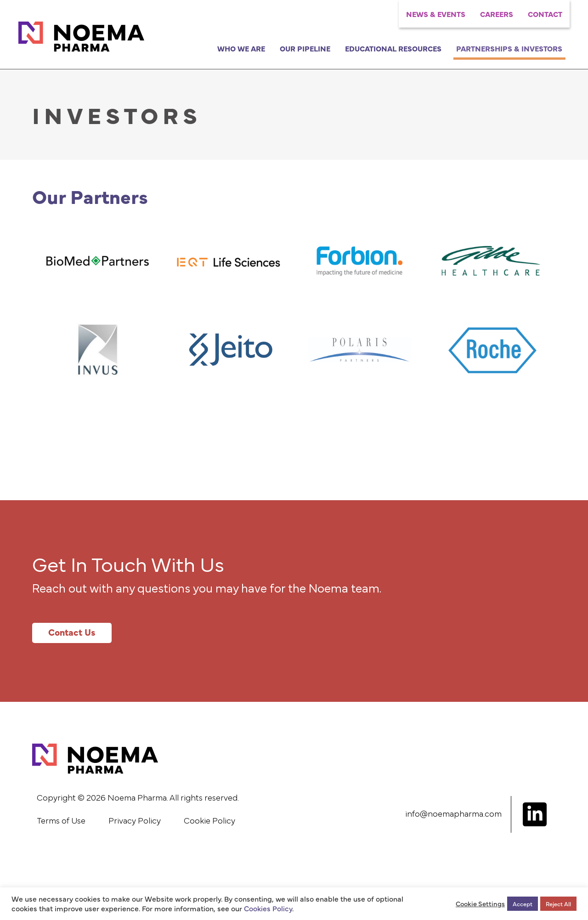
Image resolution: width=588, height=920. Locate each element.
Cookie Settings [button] (480, 903)
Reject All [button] (558, 903)
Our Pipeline (305, 48)
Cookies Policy (268, 908)
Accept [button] (523, 903)
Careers (497, 14)
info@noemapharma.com (453, 814)
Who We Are (241, 48)
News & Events (436, 14)
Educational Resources (393, 48)
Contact (545, 14)
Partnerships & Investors (509, 48)
